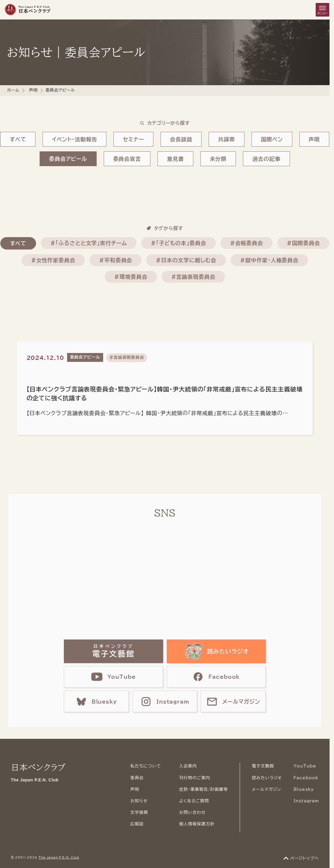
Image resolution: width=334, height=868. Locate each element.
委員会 (137, 778)
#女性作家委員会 (53, 260)
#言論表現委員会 (193, 277)
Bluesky (304, 789)
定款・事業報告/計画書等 (204, 789)
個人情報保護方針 (197, 824)
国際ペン (272, 139)
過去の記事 (266, 159)
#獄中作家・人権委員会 (269, 260)
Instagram (306, 801)
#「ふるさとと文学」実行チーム (89, 243)
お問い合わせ (192, 812)
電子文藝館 (263, 766)
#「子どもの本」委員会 (179, 243)
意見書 (175, 159)
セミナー (133, 139)
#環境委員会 (131, 277)
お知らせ (139, 801)
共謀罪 (227, 139)
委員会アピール (68, 159)
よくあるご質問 (194, 801)
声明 (33, 90)
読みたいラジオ (267, 778)
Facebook (306, 778)
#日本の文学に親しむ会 (186, 260)
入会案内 (188, 766)
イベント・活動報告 (74, 139)
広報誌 (137, 824)
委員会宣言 (127, 159)
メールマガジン (266, 789)
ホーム (13, 90)
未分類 (218, 159)
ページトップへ (304, 858)
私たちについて (146, 766)
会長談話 (181, 139)
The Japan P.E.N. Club (59, 857)
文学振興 (139, 812)
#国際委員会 (303, 243)
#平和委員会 (116, 260)
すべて (18, 139)
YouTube (305, 766)
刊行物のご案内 (194, 778)
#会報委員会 (247, 243)
